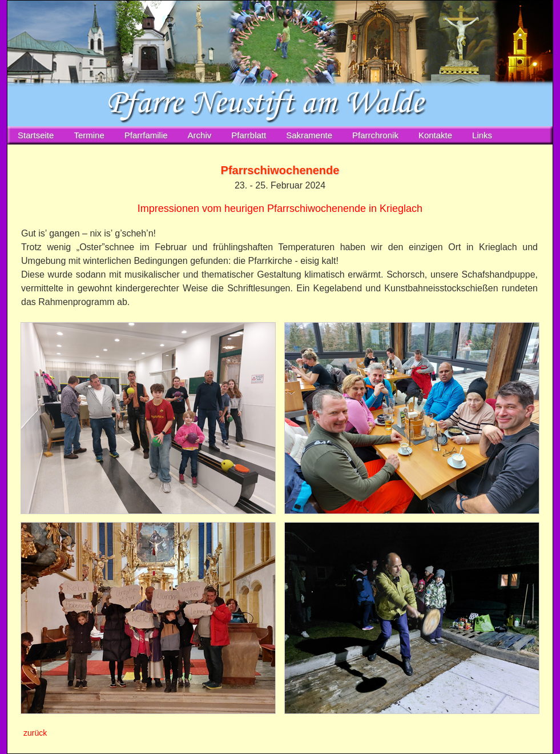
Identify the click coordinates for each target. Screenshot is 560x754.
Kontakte (435, 135)
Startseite (36, 135)
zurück (35, 733)
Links (482, 135)
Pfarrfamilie (146, 135)
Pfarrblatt (249, 135)
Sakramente (309, 135)
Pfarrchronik (375, 135)
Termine (89, 135)
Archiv (200, 135)
